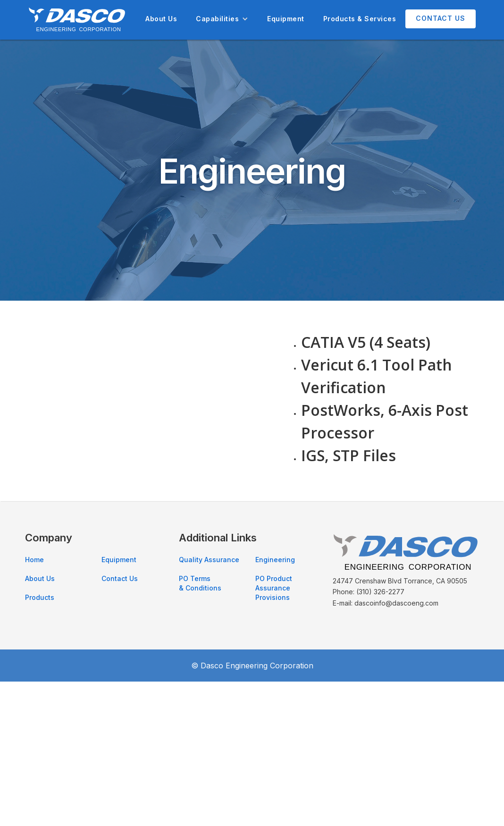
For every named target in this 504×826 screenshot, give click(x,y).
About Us (161, 19)
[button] (222, 19)
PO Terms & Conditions (200, 583)
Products (40, 597)
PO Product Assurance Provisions (274, 588)
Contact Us (441, 18)
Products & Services (360, 19)
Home (34, 560)
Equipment (286, 19)
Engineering (275, 560)
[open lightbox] (149, 362)
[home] (77, 20)
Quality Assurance (209, 560)
